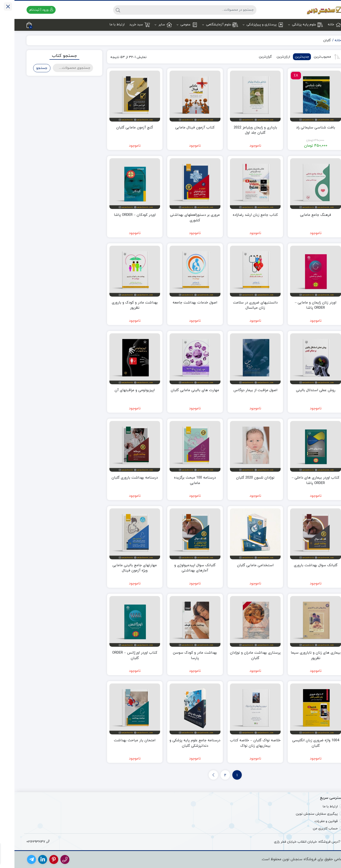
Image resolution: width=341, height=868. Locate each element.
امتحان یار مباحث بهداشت (120, 740)
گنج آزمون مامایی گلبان (120, 128)
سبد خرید (125, 25)
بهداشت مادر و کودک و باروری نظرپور (120, 305)
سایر (149, 25)
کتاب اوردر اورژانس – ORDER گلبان (120, 656)
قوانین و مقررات (312, 821)
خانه (320, 25)
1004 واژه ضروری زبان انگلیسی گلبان (301, 743)
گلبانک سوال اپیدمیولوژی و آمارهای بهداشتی (180, 568)
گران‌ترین (251, 57)
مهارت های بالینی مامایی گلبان (180, 390)
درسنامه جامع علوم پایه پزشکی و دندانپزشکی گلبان (180, 743)
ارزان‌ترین (269, 57)
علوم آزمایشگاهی (206, 25)
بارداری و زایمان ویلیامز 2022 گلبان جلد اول (241, 130)
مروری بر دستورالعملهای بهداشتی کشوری (180, 218)
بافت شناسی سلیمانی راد (301, 128)
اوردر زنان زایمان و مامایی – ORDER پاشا (301, 305)
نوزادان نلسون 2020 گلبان (241, 478)
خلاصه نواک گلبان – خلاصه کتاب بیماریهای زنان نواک (241, 743)
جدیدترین (287, 57)
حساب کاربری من (311, 829)
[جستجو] (175, 10)
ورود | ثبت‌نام (27, 10)
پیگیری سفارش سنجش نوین (302, 814)
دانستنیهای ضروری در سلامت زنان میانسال (241, 305)
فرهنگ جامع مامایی (301, 215)
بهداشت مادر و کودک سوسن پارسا (180, 656)
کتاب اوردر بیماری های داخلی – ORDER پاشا (301, 480)
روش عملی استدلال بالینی (301, 390)
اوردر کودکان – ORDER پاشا (120, 215)
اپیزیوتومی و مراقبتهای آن (120, 390)
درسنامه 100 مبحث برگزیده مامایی (180, 480)
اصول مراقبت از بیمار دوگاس (241, 390)
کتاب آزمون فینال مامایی (180, 128)
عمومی (173, 25)
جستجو (27, 68)
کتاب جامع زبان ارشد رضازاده (241, 215)
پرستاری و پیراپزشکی (249, 25)
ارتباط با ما (103, 25)
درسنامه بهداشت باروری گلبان (120, 478)
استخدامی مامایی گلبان (241, 565)
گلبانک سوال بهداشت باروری (301, 565)
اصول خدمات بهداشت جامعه (180, 303)
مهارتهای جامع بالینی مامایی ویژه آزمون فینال (120, 568)
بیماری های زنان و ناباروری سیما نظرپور (301, 656)
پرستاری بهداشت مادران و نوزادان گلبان (241, 656)
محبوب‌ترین (308, 57)
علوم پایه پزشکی (291, 25)
